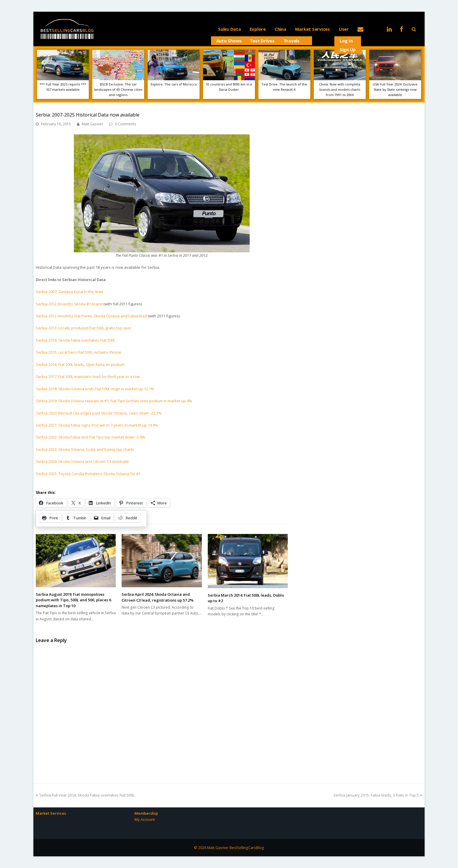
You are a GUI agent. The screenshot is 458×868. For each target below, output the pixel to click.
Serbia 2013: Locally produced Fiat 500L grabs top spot (83, 328)
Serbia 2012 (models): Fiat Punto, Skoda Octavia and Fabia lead (91, 316)
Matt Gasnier (92, 124)
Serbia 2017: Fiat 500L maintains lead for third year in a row (88, 376)
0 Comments (126, 124)
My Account (145, 819)
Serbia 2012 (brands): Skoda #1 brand (69, 304)
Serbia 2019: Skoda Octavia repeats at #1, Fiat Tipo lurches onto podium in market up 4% (114, 401)
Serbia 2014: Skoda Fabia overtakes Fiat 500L (75, 340)
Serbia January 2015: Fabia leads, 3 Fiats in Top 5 (378, 795)
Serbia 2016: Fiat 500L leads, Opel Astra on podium (80, 364)
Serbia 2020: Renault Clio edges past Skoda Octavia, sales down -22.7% (99, 413)
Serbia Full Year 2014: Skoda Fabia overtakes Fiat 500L (85, 795)
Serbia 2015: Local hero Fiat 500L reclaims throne (79, 352)
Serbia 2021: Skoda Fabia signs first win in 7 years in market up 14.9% (97, 425)
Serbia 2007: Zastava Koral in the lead (69, 292)
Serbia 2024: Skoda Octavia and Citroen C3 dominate (82, 461)
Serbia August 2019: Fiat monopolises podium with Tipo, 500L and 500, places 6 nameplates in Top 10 (73, 600)
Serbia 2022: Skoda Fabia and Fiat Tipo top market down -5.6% (90, 437)
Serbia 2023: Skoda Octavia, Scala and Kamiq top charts (85, 449)
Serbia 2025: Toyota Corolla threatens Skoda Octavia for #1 (88, 474)
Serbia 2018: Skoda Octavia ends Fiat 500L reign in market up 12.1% (95, 389)
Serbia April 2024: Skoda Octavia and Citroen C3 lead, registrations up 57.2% (158, 597)
